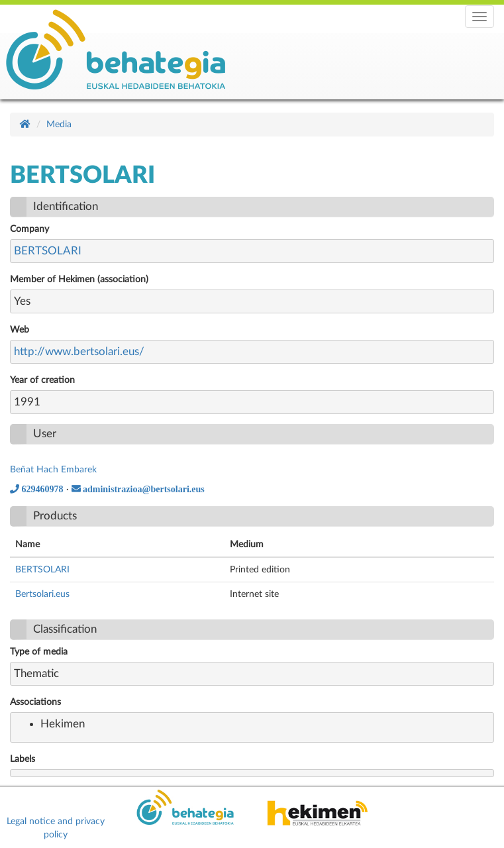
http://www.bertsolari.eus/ (79, 351)
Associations (35, 702)
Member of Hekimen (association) (79, 280)
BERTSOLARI (48, 251)
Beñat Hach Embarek (53, 470)
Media (59, 125)
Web (20, 330)
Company (29, 229)
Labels (23, 759)
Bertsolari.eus (42, 594)
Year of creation (42, 380)
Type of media (39, 652)
